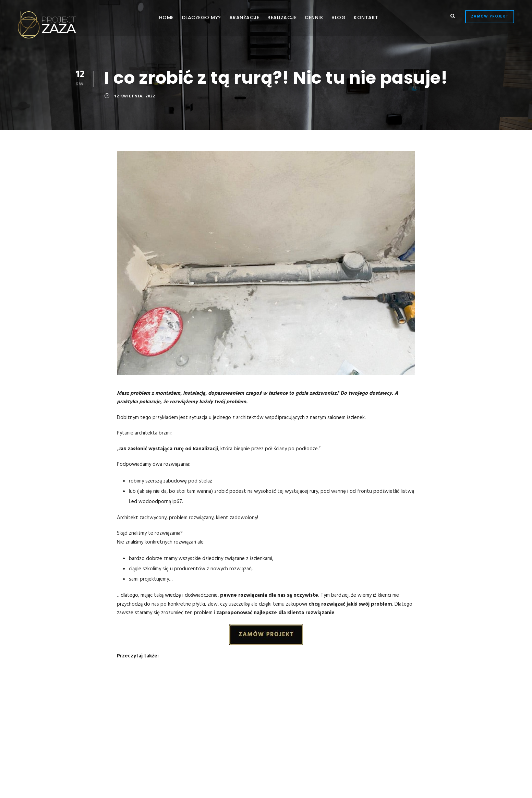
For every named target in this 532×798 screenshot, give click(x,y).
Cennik (314, 17)
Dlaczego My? (202, 17)
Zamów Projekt (490, 16)
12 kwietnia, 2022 (135, 96)
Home (166, 17)
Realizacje (282, 17)
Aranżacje (244, 17)
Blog (338, 17)
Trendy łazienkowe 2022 (187, 678)
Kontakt (366, 17)
